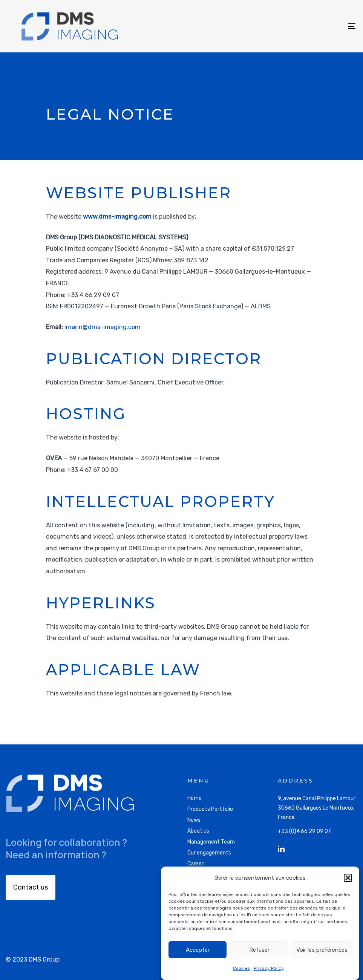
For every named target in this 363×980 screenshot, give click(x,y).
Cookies (241, 968)
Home (195, 798)
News (194, 820)
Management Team (211, 842)
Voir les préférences (322, 950)
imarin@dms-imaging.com (103, 327)
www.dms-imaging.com (117, 217)
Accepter (198, 950)
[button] (348, 878)
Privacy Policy (269, 968)
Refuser (259, 950)
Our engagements (209, 853)
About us (198, 831)
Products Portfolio (210, 809)
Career (195, 864)
